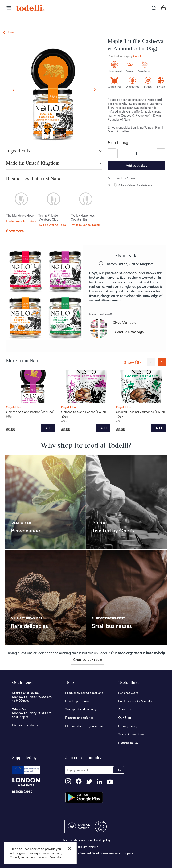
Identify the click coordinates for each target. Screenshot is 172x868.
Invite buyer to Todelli (21, 221)
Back (9, 32)
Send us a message (129, 332)
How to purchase (77, 701)
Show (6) (132, 362)
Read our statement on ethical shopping (86, 840)
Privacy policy (128, 726)
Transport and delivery (81, 709)
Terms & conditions (132, 734)
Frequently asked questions (84, 693)
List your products (25, 725)
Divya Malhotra (124, 322)
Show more (15, 231)
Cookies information (86, 847)
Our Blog (125, 718)
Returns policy (128, 743)
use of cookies (52, 857)
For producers (128, 693)
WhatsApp (20, 709)
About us (125, 709)
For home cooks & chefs (135, 701)
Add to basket (136, 165)
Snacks (138, 56)
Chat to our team (88, 659)
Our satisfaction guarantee (84, 726)
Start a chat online (25, 693)
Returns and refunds (79, 718)
